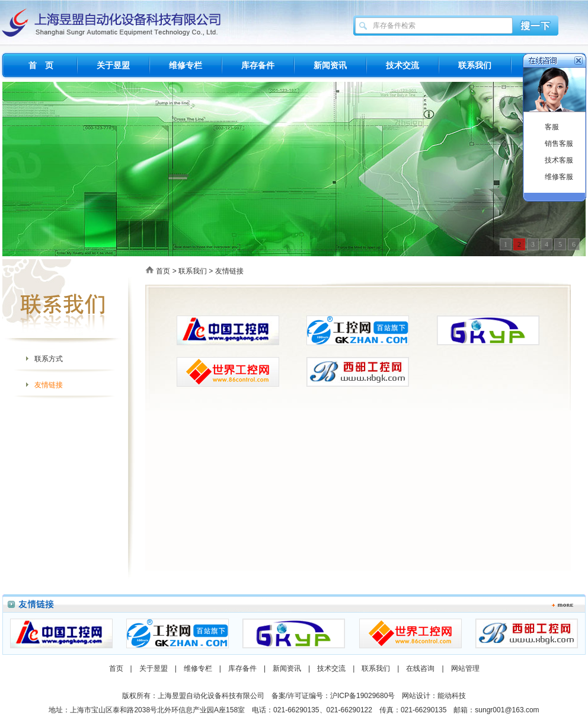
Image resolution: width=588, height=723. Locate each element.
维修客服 (559, 177)
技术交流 (402, 65)
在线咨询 (420, 668)
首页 (163, 271)
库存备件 (258, 65)
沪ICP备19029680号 (362, 696)
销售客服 (559, 144)
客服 (552, 127)
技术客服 (559, 160)
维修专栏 (186, 65)
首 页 (41, 65)
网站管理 (465, 668)
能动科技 (452, 696)
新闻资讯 (330, 65)
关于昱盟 (113, 65)
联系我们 (475, 65)
